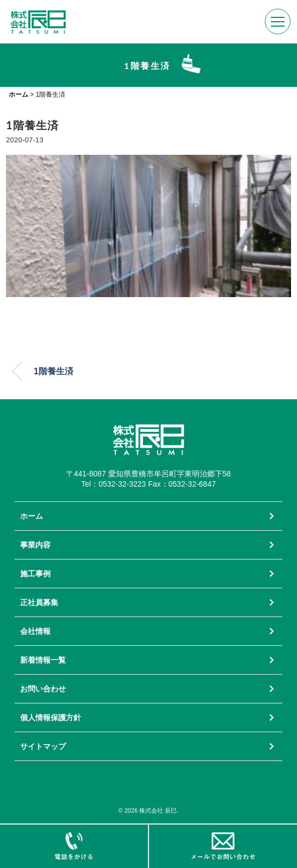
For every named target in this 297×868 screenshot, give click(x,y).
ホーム (32, 516)
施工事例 (35, 574)
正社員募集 (39, 602)
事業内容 (35, 545)
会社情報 (35, 631)
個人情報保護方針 (51, 718)
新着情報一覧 (43, 660)
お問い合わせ (43, 689)
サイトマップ (43, 746)
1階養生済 (54, 371)
